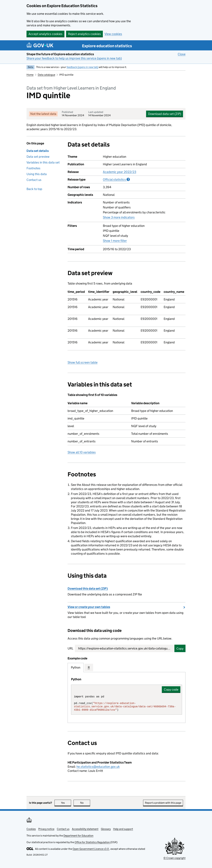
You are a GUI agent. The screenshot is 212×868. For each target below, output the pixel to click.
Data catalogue (46, 75)
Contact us (34, 180)
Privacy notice (46, 829)
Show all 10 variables (82, 452)
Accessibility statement (85, 829)
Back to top (34, 189)
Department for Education (78, 836)
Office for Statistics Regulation (92, 842)
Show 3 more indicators (119, 217)
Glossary (106, 829)
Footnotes (33, 168)
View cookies (113, 34)
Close (182, 54)
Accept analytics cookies (45, 34)
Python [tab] (76, 667)
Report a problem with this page (163, 803)
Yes (66, 803)
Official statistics (116, 179)
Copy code (171, 690)
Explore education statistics (107, 46)
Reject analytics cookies (84, 34)
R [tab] (89, 667)
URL (70, 648)
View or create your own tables (89, 607)
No (85, 803)
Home (30, 75)
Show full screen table (83, 362)
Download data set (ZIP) (165, 114)
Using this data (37, 174)
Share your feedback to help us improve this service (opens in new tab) (74, 58)
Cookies (31, 829)
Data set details (38, 151)
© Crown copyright (174, 858)
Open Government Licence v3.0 (91, 849)
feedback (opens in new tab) (82, 67)
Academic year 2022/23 (119, 172)
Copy (180, 649)
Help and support (123, 829)
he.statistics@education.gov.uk (98, 767)
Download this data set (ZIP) (88, 589)
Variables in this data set (43, 162)
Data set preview (38, 157)
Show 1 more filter (115, 241)
